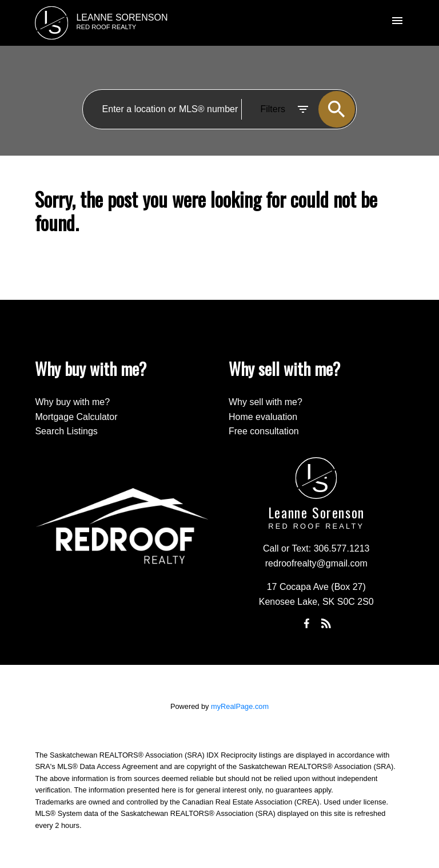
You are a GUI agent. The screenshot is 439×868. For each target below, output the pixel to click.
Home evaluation (263, 417)
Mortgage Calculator (76, 417)
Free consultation (264, 431)
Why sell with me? (266, 402)
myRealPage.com (240, 706)
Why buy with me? (72, 402)
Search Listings (66, 431)
